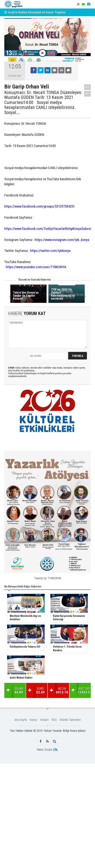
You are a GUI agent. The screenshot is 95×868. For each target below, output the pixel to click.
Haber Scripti (44, 750)
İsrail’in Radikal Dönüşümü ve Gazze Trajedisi (37, 12)
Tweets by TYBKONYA (48, 578)
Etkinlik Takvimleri (70, 720)
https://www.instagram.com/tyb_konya (62, 240)
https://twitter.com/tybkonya (50, 251)
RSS (54, 720)
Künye (34, 720)
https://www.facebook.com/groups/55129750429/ (40, 206)
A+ (87, 87)
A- (87, 94)
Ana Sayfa (21, 720)
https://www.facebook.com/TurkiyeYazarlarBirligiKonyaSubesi (48, 229)
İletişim (44, 720)
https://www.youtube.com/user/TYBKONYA (36, 267)
